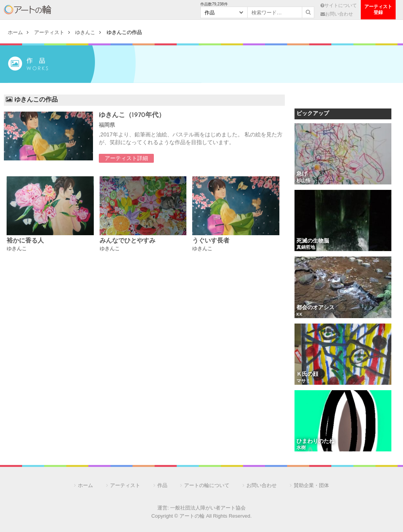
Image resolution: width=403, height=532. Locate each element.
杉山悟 (303, 181)
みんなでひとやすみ (127, 241)
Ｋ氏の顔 (307, 374)
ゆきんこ (85, 32)
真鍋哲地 (306, 248)
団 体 (173, 10)
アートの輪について (207, 485)
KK (300, 315)
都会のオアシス (315, 308)
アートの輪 (28, 10)
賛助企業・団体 (311, 485)
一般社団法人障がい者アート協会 (208, 508)
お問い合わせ (337, 14)
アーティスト (80, 10)
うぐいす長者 (211, 241)
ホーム (15, 32)
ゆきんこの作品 (124, 32)
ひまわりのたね (315, 442)
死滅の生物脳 (313, 241)
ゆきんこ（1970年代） (132, 115)
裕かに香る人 (25, 241)
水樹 (301, 448)
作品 (162, 485)
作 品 (127, 10)
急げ (302, 174)
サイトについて (339, 5)
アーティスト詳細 (126, 158)
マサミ (303, 381)
